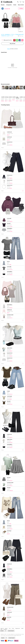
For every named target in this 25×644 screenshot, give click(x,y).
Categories (9, 5)
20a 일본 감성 (7, 9)
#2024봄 (7, 34)
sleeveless (3, 98)
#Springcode (19, 34)
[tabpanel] (2, 94)
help (1, 629)
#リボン (3, 34)
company (5, 629)
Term (10, 628)
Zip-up (10, 98)
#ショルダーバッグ (9, 36)
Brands (3, 5)
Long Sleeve (18, 99)
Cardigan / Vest (15, 98)
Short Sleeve (7, 98)
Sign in (9, 49)
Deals (15, 5)
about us (2, 628)
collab (22, 628)
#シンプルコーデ (12, 34)
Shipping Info (18, 628)
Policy (13, 628)
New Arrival (21, 5)
